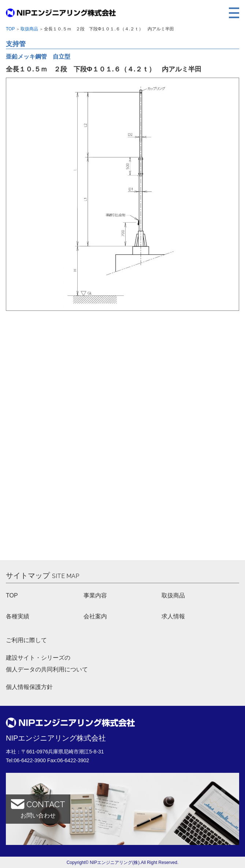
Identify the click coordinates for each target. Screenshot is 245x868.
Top (10, 29)
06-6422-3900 (30, 760)
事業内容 (95, 595)
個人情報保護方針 (29, 687)
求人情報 (173, 616)
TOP (12, 595)
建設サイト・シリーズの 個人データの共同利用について (47, 664)
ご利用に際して (26, 640)
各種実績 (18, 616)
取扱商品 (29, 29)
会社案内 (95, 616)
